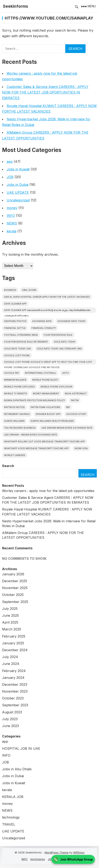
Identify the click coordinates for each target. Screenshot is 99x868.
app (10, 162)
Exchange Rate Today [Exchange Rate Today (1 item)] (72, 321)
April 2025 (10, 622)
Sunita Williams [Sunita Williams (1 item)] (14, 421)
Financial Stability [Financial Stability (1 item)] (44, 328)
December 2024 (15, 650)
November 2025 (15, 588)
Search (8, 466)
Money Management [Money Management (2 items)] (46, 393)
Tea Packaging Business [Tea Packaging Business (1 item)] (20, 428)
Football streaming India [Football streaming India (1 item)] (21, 335)
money (12, 208)
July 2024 (10, 657)
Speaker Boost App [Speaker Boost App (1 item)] (48, 414)
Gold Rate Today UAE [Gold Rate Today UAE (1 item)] (18, 349)
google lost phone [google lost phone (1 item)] (17, 355)
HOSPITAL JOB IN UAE (21, 748)
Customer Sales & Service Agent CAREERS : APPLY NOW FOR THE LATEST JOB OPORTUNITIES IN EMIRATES (45, 92)
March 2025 (12, 629)
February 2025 (14, 636)
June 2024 (11, 664)
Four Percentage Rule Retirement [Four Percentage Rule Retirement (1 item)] (26, 342)
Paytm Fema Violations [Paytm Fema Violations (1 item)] (45, 407)
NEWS (12, 223)
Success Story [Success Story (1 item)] (76, 414)
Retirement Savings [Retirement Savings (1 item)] (17, 414)
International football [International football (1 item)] (40, 373)
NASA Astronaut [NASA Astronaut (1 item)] (76, 393)
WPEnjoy (79, 852)
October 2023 (13, 698)
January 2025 (13, 643)
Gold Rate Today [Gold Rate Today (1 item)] (65, 342)
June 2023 (10, 726)
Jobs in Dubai (18, 185)
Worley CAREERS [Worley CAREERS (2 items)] (15, 455)
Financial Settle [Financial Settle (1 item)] (15, 328)
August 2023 (12, 712)
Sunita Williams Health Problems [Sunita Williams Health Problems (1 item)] (52, 421)
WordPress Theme (57, 852)
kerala (11, 231)
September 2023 (15, 705)
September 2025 (15, 602)
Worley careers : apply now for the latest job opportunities (48, 491)
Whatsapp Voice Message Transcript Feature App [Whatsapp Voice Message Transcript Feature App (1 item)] (36, 448)
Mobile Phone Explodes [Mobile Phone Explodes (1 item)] (19, 387)
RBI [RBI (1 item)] (68, 407)
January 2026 (13, 574)
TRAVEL (9, 824)
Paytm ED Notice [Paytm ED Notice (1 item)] (14, 407)
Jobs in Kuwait (18, 169)
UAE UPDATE (18, 192)
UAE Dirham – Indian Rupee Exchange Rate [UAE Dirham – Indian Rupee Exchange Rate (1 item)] (31, 435)
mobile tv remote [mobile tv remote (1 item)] (16, 393)
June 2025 (10, 615)
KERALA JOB (13, 797)
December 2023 (15, 684)
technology (11, 817)
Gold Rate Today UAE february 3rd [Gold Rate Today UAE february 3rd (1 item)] (59, 349)
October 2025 (13, 595)
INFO (11, 216)
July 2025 (10, 609)
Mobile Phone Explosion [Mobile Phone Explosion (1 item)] (56, 387)
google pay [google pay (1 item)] (12, 373)
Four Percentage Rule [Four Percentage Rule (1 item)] (58, 335)
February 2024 (14, 671)
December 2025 (15, 581)
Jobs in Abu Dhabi (17, 769)
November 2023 (15, 691)
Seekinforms (16, 6)
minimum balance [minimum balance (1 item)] (15, 380)
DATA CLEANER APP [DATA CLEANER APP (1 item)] (15, 304)
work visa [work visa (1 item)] (81, 448)
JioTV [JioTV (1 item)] (65, 373)
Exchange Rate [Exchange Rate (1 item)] (42, 321)
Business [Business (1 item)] (10, 290)
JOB (10, 177)
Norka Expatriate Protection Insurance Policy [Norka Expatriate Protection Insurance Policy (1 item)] (35, 400)
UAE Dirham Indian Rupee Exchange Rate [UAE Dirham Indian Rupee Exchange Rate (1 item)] (67, 428)
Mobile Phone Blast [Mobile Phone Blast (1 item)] (45, 380)
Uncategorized (18, 200)
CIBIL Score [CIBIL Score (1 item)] (29, 290)
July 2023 (10, 719)
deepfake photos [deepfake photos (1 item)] (15, 321)
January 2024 (13, 678)
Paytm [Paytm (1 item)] (75, 400)
